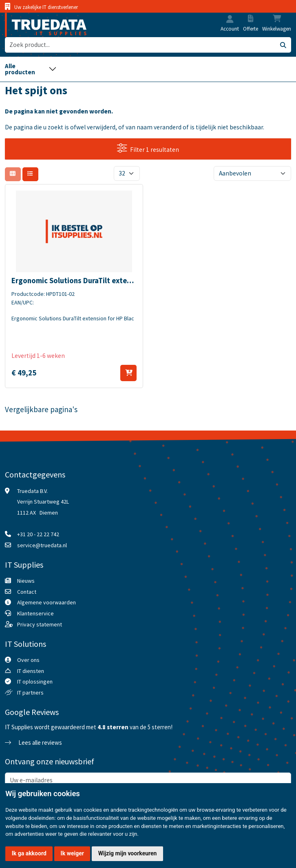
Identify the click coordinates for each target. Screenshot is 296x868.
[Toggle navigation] (31, 69)
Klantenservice (35, 613)
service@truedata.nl (42, 545)
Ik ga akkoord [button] (29, 853)
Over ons (28, 660)
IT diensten (31, 671)
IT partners (30, 693)
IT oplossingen (35, 682)
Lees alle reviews (33, 743)
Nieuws (26, 581)
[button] (230, 20)
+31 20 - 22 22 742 (38, 534)
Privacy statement (40, 624)
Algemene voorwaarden (46, 602)
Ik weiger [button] (72, 853)
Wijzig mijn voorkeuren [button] (128, 853)
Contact (27, 592)
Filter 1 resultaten (148, 148)
